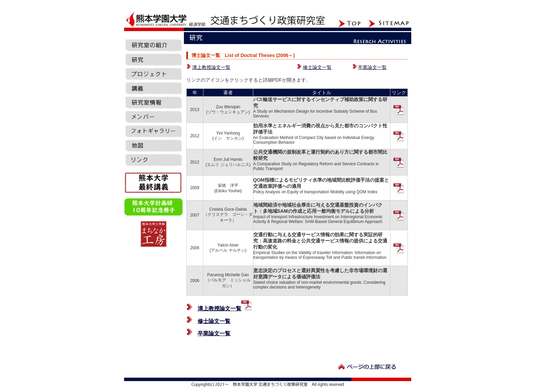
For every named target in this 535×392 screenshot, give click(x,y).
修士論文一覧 (317, 67)
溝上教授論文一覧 (211, 67)
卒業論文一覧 (372, 67)
